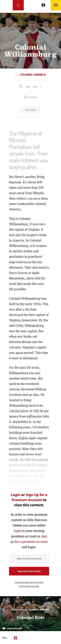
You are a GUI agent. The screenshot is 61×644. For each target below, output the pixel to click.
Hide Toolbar (12, 629)
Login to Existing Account (29, 559)
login (17, 531)
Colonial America (33, 75)
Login (16, 495)
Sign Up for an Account (29, 571)
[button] (30, 86)
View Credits (30, 110)
